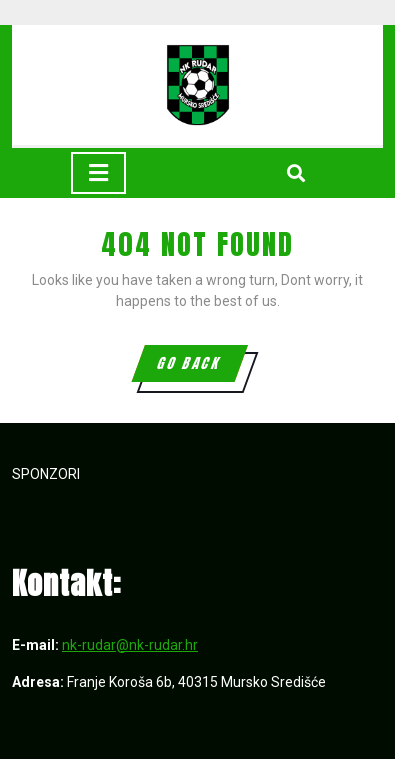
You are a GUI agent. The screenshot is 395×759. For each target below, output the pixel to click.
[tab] (98, 173)
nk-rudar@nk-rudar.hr (130, 645)
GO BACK (201, 367)
